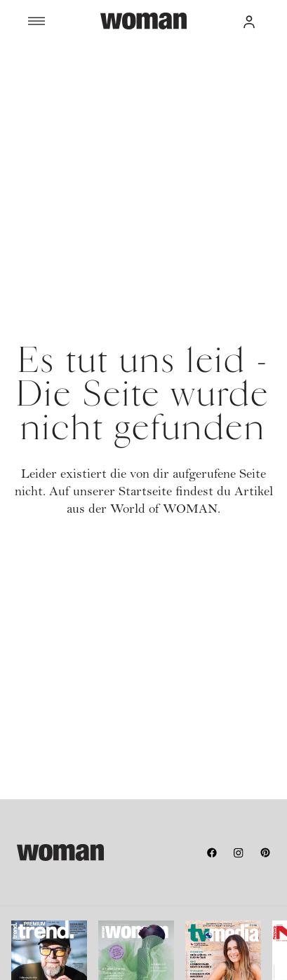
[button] (249, 21)
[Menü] (64, 21)
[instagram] (239, 853)
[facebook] (212, 853)
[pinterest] (265, 853)
